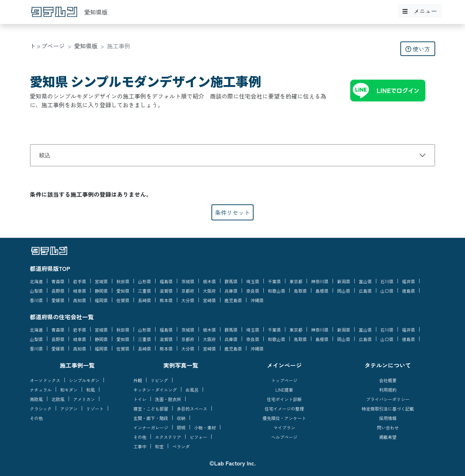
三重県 (145, 291)
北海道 (36, 281)
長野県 (58, 291)
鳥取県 (300, 291)
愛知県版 (86, 46)
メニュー (420, 11)
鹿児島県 (233, 300)
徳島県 (409, 291)
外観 (138, 380)
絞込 (45, 155)
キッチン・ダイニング (155, 390)
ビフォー (198, 437)
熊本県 (166, 300)
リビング (159, 380)
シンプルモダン (84, 380)
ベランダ (181, 446)
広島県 (365, 291)
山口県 (387, 291)
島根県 (322, 291)
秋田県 (123, 281)
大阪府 (210, 291)
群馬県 (231, 281)
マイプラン (284, 427)
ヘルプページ (284, 437)
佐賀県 (123, 300)
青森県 (58, 281)
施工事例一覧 (77, 365)
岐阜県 (80, 291)
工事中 (140, 446)
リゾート (95, 409)
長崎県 (145, 300)
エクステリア (168, 437)
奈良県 (253, 291)
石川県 (387, 281)
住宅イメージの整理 (284, 409)
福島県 (166, 281)
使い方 (418, 49)
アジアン (69, 409)
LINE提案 (284, 390)
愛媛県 (58, 300)
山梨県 (36, 291)
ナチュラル (41, 390)
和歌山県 (276, 291)
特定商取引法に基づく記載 (388, 409)
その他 (36, 418)
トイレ (140, 399)
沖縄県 (257, 300)
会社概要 (388, 380)
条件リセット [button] (232, 212)
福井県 (409, 281)
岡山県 (344, 291)
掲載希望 (388, 437)
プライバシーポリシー (388, 399)
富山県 (365, 281)
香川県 (36, 300)
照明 (181, 427)
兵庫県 (231, 291)
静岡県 (101, 291)
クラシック (41, 409)
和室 (159, 446)
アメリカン (84, 399)
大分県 (188, 300)
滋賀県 (166, 291)
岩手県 (80, 281)
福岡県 (101, 300)
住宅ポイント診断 (284, 399)
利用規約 (388, 390)
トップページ (47, 46)
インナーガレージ (151, 427)
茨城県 (188, 281)
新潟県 (344, 281)
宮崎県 (210, 300)
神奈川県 (320, 281)
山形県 (145, 281)
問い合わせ (388, 427)
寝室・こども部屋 (151, 409)
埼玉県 (253, 281)
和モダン (69, 390)
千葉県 (274, 281)
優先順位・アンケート (284, 418)
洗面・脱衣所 (168, 399)
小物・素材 (205, 427)
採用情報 (388, 418)
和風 (90, 390)
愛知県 (123, 291)
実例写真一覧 (181, 365)
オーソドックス (45, 380)
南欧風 (36, 399)
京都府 (188, 291)
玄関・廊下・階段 (151, 418)
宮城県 (101, 281)
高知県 (80, 300)
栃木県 (210, 281)
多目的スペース (192, 409)
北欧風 (58, 399)
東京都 (296, 281)
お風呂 (192, 390)
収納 (181, 418)
